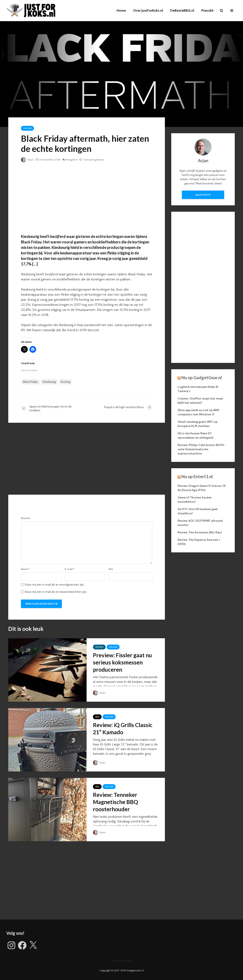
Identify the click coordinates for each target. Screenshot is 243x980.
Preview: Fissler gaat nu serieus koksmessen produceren (122, 662)
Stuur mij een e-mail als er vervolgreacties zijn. (55, 585)
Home (121, 10)
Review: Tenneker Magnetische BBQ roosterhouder (115, 802)
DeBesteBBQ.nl (182, 10)
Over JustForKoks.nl (148, 10)
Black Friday (30, 382)
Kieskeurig (49, 382)
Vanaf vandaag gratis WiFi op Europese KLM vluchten (197, 424)
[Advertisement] (87, 198)
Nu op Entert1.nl (197, 476)
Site (111, 569)
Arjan (27, 160)
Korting (65, 382)
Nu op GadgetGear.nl (202, 377)
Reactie (25, 518)
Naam (25, 569)
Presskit (207, 10)
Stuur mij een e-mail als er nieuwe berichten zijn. (56, 592)
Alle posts (203, 195)
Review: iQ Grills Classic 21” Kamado (123, 729)
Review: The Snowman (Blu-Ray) (200, 532)
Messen (99, 647)
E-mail (70, 569)
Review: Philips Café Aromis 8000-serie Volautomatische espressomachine (201, 449)
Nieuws (27, 128)
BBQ (97, 717)
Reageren (72, 160)
